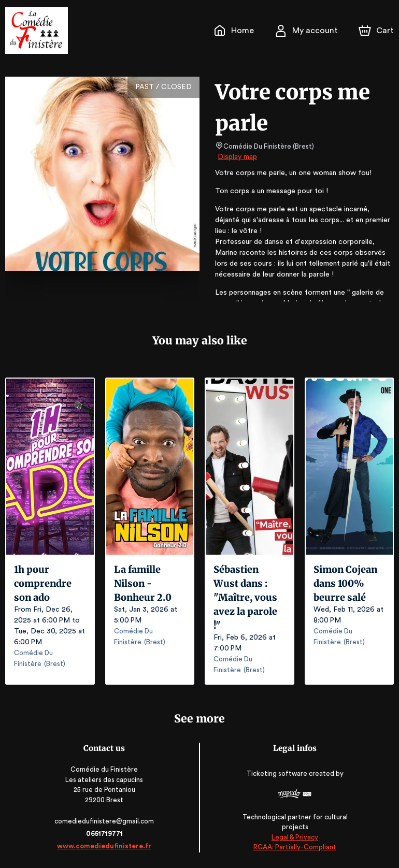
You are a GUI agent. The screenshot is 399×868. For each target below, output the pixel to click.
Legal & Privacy (293, 837)
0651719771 (105, 834)
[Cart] (377, 31)
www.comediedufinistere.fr (106, 846)
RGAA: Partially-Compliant (294, 848)
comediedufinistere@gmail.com (106, 821)
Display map (238, 157)
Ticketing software (277, 777)
